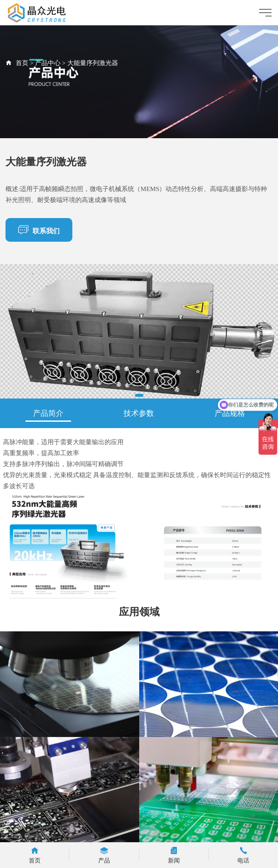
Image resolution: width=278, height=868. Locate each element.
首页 (22, 63)
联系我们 (39, 229)
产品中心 (48, 63)
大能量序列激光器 (93, 63)
